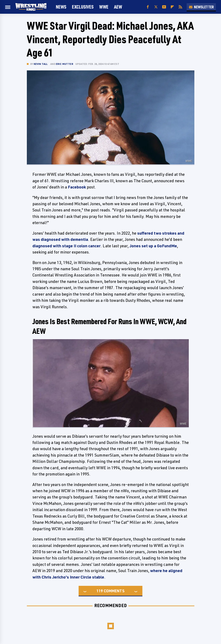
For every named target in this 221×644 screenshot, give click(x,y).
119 (100, 591)
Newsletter (201, 7)
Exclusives (83, 7)
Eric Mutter (65, 64)
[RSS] (180, 7)
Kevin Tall (41, 64)
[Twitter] (156, 7)
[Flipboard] (172, 7)
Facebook (77, 187)
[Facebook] (148, 7)
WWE (104, 7)
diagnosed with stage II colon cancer (66, 246)
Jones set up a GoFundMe (153, 246)
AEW (118, 7)
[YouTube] (164, 7)
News (61, 7)
